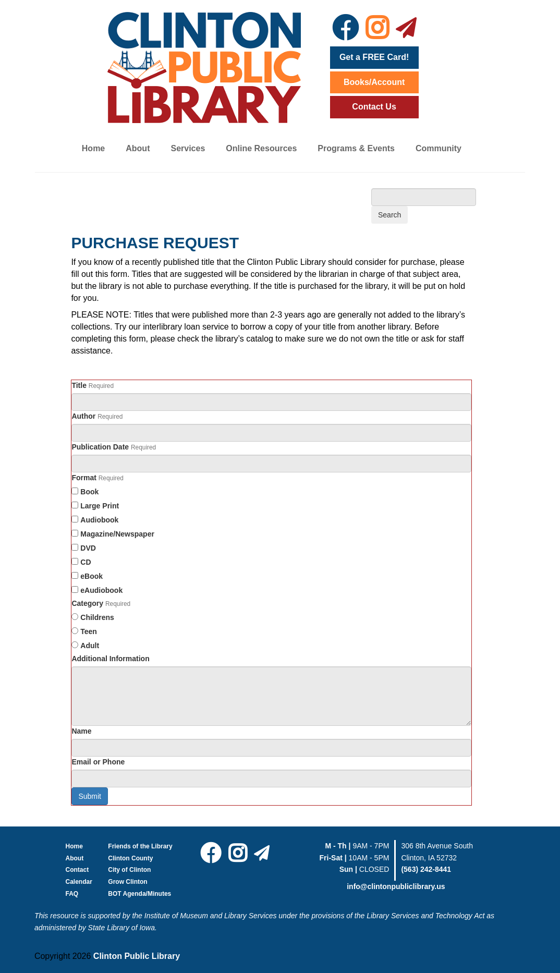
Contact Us (374, 107)
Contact (77, 870)
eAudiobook (101, 590)
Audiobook (99, 520)
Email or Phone (98, 762)
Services (188, 148)
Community (439, 148)
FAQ (72, 894)
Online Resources (261, 148)
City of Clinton (129, 870)
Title (79, 385)
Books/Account (374, 82)
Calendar (79, 882)
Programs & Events (356, 148)
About (138, 148)
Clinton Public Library (137, 956)
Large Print (100, 506)
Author (83, 416)
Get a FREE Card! (374, 57)
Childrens (97, 617)
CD (86, 562)
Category (87, 603)
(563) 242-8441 (426, 869)
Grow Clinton (127, 882)
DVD (88, 548)
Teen (89, 631)
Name (81, 731)
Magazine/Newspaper (117, 534)
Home (93, 148)
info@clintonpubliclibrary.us (396, 886)
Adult (90, 646)
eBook (92, 576)
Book (89, 492)
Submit (90, 796)
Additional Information (110, 659)
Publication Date (100, 447)
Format (84, 478)
